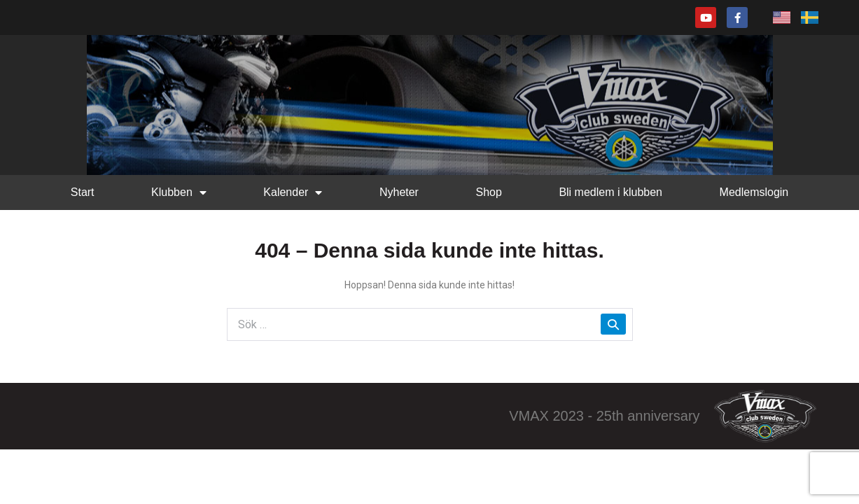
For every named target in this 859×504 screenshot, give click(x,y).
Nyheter (399, 192)
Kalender (293, 192)
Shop (488, 192)
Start (83, 192)
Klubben (179, 192)
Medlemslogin (754, 192)
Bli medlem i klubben (610, 192)
